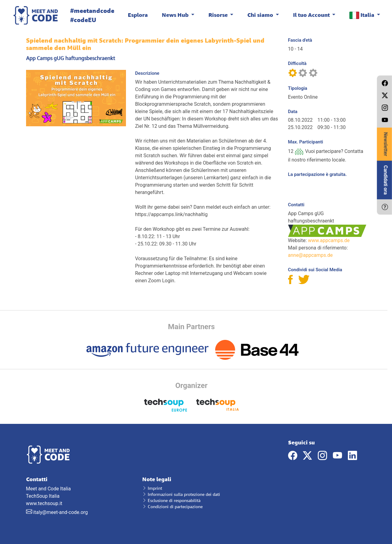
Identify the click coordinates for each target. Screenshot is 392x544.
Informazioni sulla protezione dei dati (181, 494)
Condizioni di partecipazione (172, 506)
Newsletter (386, 144)
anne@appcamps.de (310, 255)
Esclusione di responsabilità (171, 500)
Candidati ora (386, 180)
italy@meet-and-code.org (60, 512)
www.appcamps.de (329, 240)
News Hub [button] (176, 15)
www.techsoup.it (44, 503)
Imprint (152, 488)
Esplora (138, 15)
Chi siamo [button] (261, 15)
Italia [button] (362, 15)
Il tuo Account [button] (312, 15)
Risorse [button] (219, 15)
